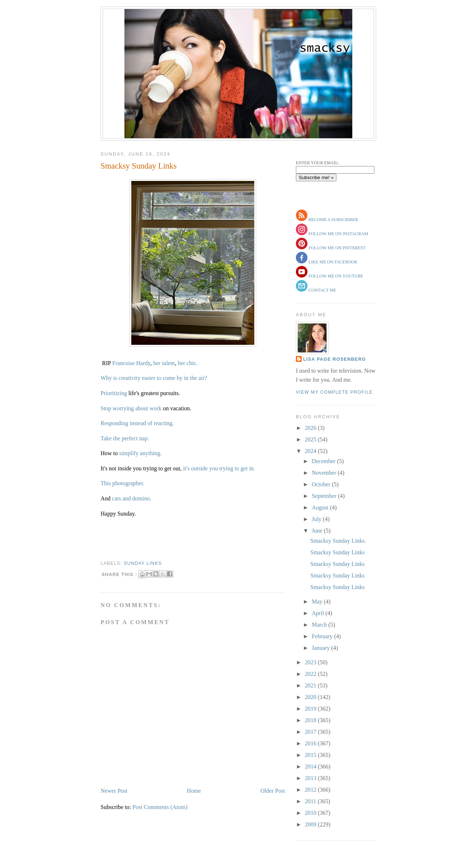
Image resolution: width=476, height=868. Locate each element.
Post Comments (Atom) (160, 807)
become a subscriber (333, 220)
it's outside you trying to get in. (219, 468)
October (322, 484)
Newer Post (114, 791)
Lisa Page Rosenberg (334, 359)
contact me (322, 290)
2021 (311, 685)
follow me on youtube (335, 276)
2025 (311, 439)
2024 (311, 451)
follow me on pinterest (336, 248)
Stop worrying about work (132, 408)
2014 (311, 767)
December (324, 461)
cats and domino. (132, 498)
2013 (311, 778)
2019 (311, 709)
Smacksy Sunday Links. (338, 541)
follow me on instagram (338, 234)
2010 (311, 813)
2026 (311, 428)
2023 (311, 662)
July (317, 519)
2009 (311, 824)
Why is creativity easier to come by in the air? (154, 378)
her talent (164, 363)
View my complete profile (334, 392)
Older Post (273, 791)
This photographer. (122, 483)
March (320, 625)
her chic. (188, 363)
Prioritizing (114, 393)
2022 (311, 674)
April (319, 613)
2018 (311, 720)
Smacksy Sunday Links (139, 166)
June (318, 531)
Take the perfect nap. (125, 438)
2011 (311, 801)
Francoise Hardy (131, 363)
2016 (311, 743)
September (325, 496)
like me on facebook (332, 262)
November (325, 473)
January (322, 648)
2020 (311, 697)
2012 (311, 790)
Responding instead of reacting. (137, 423)
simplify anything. (141, 453)
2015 (311, 755)
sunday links (143, 563)
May (318, 602)
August (321, 507)
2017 (311, 732)
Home (194, 791)
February (323, 636)
